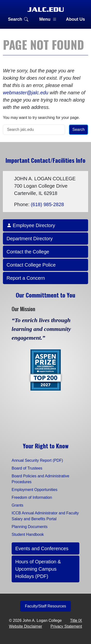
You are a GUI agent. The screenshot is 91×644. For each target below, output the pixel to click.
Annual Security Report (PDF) (37, 460)
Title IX (76, 620)
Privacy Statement (66, 626)
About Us (75, 19)
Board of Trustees (27, 468)
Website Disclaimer (26, 626)
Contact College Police (31, 265)
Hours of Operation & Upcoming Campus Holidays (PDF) (38, 569)
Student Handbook (28, 534)
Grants (17, 505)
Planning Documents (30, 527)
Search (18, 19)
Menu (48, 19)
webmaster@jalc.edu (26, 93)
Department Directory (30, 239)
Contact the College (28, 252)
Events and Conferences (42, 548)
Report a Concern (26, 278)
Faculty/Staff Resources (46, 606)
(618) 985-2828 (47, 204)
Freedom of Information (32, 497)
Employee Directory (31, 225)
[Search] (34, 130)
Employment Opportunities (35, 490)
